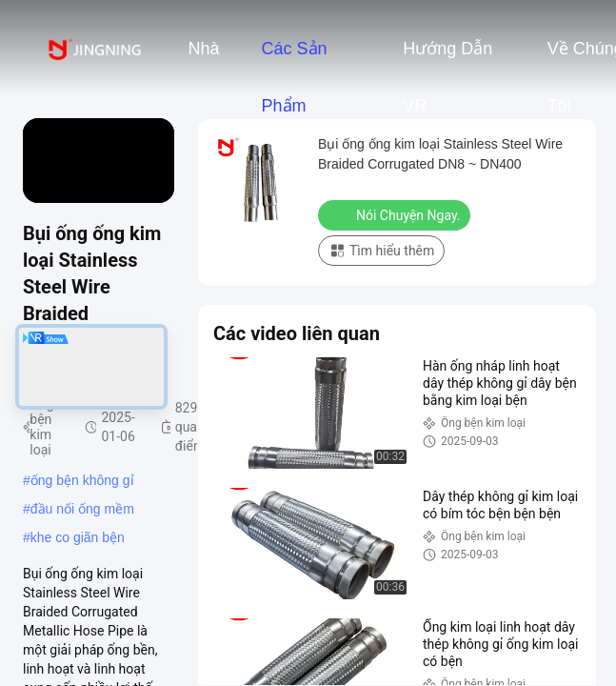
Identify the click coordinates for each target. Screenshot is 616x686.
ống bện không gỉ (82, 480)
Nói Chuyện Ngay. (396, 214)
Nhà (203, 49)
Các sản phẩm (294, 58)
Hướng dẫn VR (447, 58)
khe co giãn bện (78, 537)
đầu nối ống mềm (82, 509)
